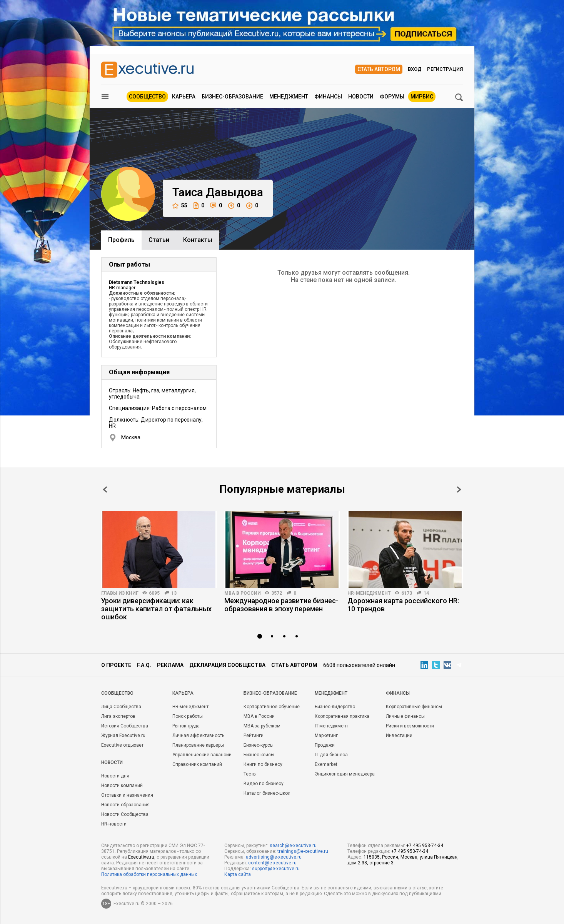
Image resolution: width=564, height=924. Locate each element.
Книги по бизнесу (263, 764)
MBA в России (243, 593)
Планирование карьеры (198, 745)
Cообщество (117, 693)
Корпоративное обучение (272, 707)
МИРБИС (422, 97)
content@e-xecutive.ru (272, 863)
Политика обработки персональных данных (149, 874)
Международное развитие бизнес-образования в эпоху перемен (281, 605)
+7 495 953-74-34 (425, 846)
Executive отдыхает (122, 745)
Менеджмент (289, 97)
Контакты (198, 240)
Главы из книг (120, 593)
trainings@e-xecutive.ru (303, 851)
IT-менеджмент (331, 726)
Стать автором (379, 69)
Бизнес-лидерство (335, 707)
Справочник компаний (197, 764)
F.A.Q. (144, 665)
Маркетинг (326, 736)
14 (426, 593)
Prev (105, 490)
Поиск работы (188, 716)
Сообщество (147, 97)
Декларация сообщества (227, 665)
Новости (361, 97)
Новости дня (115, 776)
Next (459, 490)
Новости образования (125, 805)
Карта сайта (238, 874)
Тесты (250, 774)
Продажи (325, 745)
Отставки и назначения (127, 795)
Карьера (184, 97)
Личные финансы (405, 716)
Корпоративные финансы (414, 707)
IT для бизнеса (331, 755)
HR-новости (114, 824)
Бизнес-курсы (259, 745)
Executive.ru (141, 857)
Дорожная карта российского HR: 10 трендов (403, 605)
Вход (415, 69)
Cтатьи (159, 240)
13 (174, 593)
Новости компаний (122, 786)
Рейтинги (254, 736)
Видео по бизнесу (264, 784)
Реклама (170, 665)
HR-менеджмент (369, 593)
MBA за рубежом (262, 726)
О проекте (116, 665)
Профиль (121, 240)
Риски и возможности (410, 726)
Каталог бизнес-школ (267, 793)
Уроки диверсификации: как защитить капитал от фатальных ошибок (156, 609)
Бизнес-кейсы (259, 755)
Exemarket (326, 764)
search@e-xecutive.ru (293, 846)
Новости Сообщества (125, 814)
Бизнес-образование (232, 97)
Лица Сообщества (121, 707)
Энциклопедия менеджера (345, 774)
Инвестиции (399, 736)
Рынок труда (186, 726)
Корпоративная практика (342, 716)
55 (180, 206)
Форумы (392, 97)
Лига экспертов (118, 716)
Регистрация (445, 69)
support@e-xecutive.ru (276, 869)
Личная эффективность (198, 736)
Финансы (328, 97)
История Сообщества (125, 726)
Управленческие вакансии (202, 755)
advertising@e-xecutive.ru (274, 857)
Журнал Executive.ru (123, 736)
